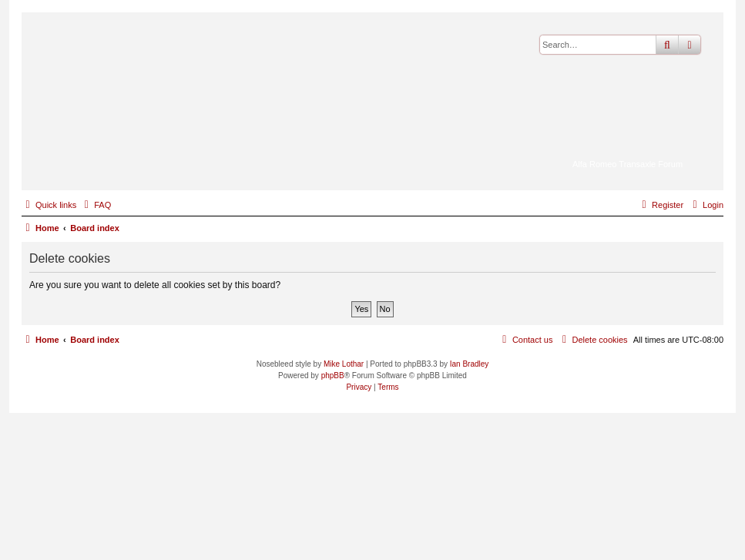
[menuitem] (96, 205)
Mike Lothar (344, 364)
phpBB (333, 376)
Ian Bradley (470, 364)
